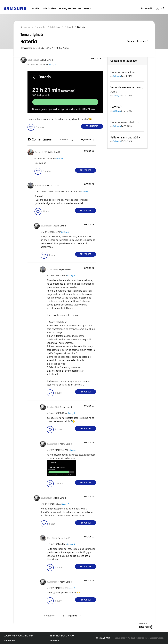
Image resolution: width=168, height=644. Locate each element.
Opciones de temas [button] (136, 41)
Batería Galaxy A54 (123, 72)
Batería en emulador (124, 122)
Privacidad (10, 640)
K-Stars (87, 8)
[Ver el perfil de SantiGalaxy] (40, 186)
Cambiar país (103, 638)
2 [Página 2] (77, 140)
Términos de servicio (62, 636)
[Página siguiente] (87, 140)
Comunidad (35, 8)
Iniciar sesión (147, 8)
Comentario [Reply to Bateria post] (92, 126)
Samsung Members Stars (70, 8)
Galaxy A (52, 65)
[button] (98, 59)
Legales (54, 640)
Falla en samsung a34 (124, 137)
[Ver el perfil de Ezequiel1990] (41, 152)
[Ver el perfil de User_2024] (52, 538)
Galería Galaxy (49, 8)
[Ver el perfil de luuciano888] (34, 60)
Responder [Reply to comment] (86, 170)
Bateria (115, 107)
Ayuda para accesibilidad (18, 636)
